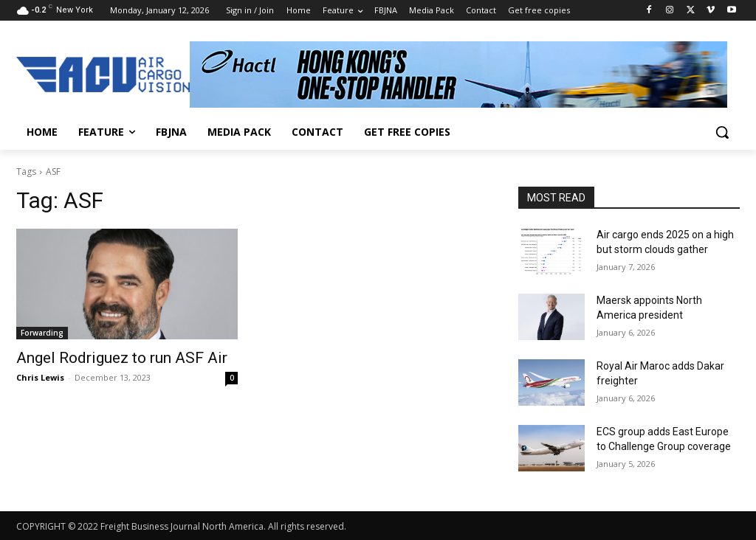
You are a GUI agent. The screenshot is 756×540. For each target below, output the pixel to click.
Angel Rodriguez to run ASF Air (122, 358)
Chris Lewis (40, 377)
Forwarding (42, 333)
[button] (722, 132)
